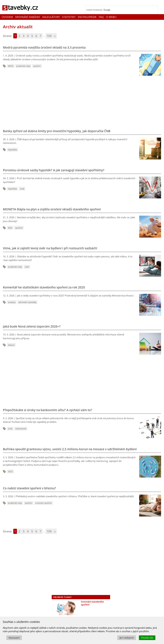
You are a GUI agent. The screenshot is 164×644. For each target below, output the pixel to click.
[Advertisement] (50, 101)
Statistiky (69, 17)
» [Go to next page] (55, 36)
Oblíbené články (62, 597)
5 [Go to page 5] (32, 36)
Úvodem (7, 17)
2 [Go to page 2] (19, 36)
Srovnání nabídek (28, 17)
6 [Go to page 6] (36, 36)
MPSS (11, 66)
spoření (37, 66)
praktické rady (23, 66)
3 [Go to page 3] (24, 36)
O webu (111, 17)
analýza (12, 302)
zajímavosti (21, 429)
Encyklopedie (87, 17)
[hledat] (118, 10)
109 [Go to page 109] (49, 36)
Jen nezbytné (127, 638)
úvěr (27, 267)
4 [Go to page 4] (28, 36)
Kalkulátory (51, 17)
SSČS (10, 471)
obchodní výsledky (27, 302)
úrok (22, 189)
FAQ (101, 17)
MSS (10, 228)
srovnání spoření (43, 503)
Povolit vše (147, 638)
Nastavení (14, 638)
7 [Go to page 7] (41, 36)
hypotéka (12, 150)
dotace (11, 345)
